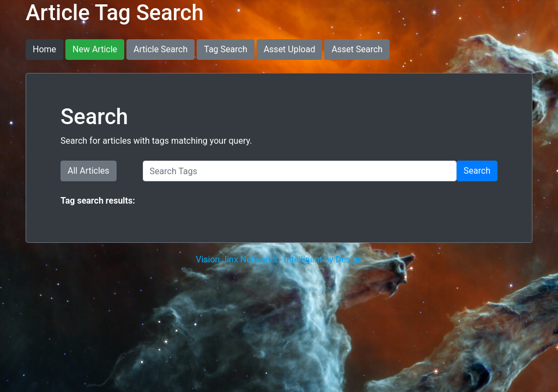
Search (477, 171)
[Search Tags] (300, 171)
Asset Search (357, 49)
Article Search (160, 49)
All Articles (89, 171)
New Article (95, 49)
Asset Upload (290, 49)
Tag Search (225, 49)
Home (44, 49)
